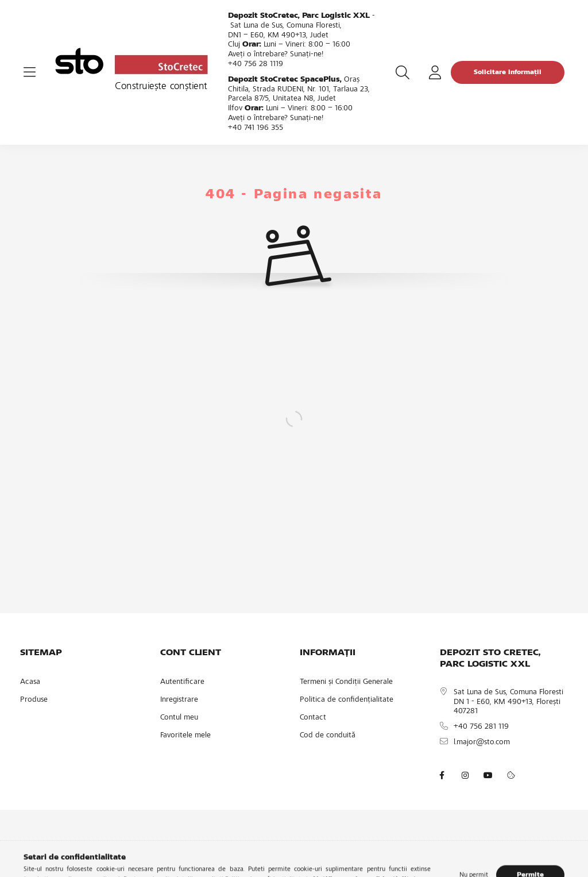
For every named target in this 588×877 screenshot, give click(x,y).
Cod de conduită (328, 736)
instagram (465, 775)
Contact (313, 718)
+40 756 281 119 (481, 727)
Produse (34, 700)
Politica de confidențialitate (347, 700)
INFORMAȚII (328, 653)
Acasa (30, 682)
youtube (488, 775)
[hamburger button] (29, 72)
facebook (442, 775)
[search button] (403, 72)
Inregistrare (179, 700)
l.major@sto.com (482, 743)
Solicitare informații (508, 72)
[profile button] (435, 72)
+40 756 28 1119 (256, 64)
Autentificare (182, 682)
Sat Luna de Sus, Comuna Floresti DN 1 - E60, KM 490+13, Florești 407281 (508, 702)
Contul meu (179, 718)
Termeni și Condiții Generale (346, 682)
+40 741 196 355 (256, 128)
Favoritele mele (185, 736)
